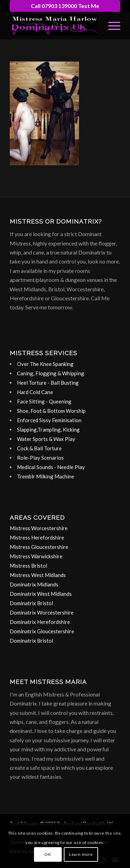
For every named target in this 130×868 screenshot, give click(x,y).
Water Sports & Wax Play (46, 439)
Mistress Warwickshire (36, 556)
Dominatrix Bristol (31, 603)
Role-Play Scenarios (40, 458)
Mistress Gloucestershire (39, 547)
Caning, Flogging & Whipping (51, 373)
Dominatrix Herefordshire (40, 622)
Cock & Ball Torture (39, 448)
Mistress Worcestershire (39, 528)
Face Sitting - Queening (44, 401)
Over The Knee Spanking (45, 364)
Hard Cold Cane (35, 392)
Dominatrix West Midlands (41, 594)
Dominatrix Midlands (34, 584)
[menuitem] (111, 25)
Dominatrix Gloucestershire (42, 631)
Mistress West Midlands (38, 575)
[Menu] (111, 25)
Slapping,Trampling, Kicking (48, 429)
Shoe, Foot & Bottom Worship (51, 411)
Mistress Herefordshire (37, 537)
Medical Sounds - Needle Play (51, 467)
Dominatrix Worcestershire (42, 612)
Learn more (81, 854)
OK (48, 854)
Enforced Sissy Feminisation (49, 420)
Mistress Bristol (28, 566)
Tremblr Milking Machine (46, 476)
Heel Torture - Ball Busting (48, 383)
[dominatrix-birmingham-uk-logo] (54, 25)
